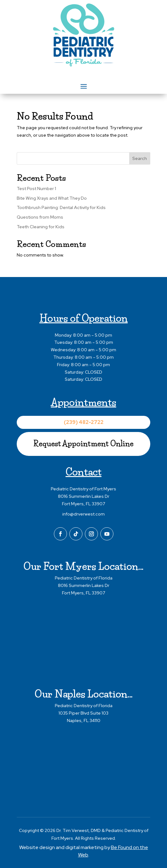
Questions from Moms (40, 217)
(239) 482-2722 (84, 422)
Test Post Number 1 (36, 189)
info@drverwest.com (83, 514)
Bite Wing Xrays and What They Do (52, 198)
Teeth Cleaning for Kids (41, 227)
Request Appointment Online (83, 444)
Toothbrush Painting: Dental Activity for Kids (61, 207)
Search (140, 158)
